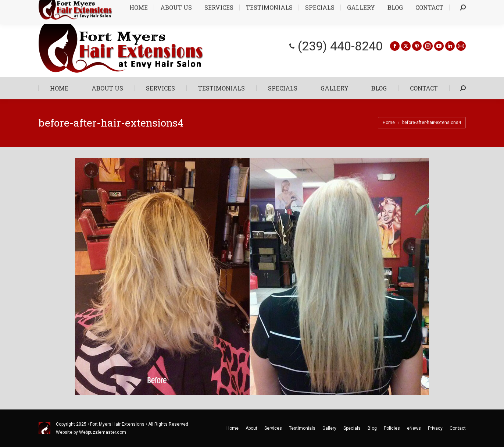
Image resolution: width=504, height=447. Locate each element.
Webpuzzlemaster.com (103, 432)
